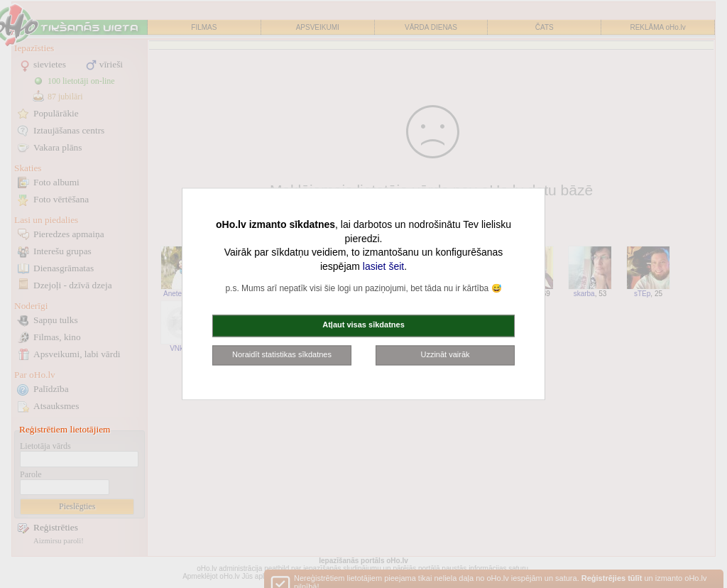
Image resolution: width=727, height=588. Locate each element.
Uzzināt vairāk (445, 354)
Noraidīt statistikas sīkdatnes (282, 354)
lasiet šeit (383, 266)
